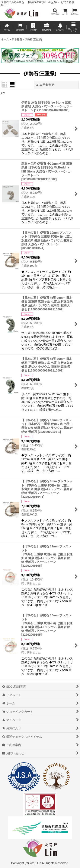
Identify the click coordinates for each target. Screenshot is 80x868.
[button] (55, 12)
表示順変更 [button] (45, 85)
